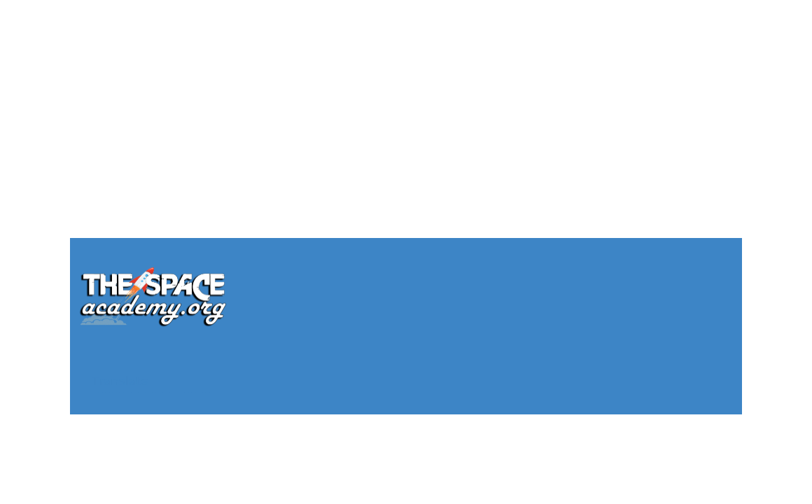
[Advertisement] (406, 98)
